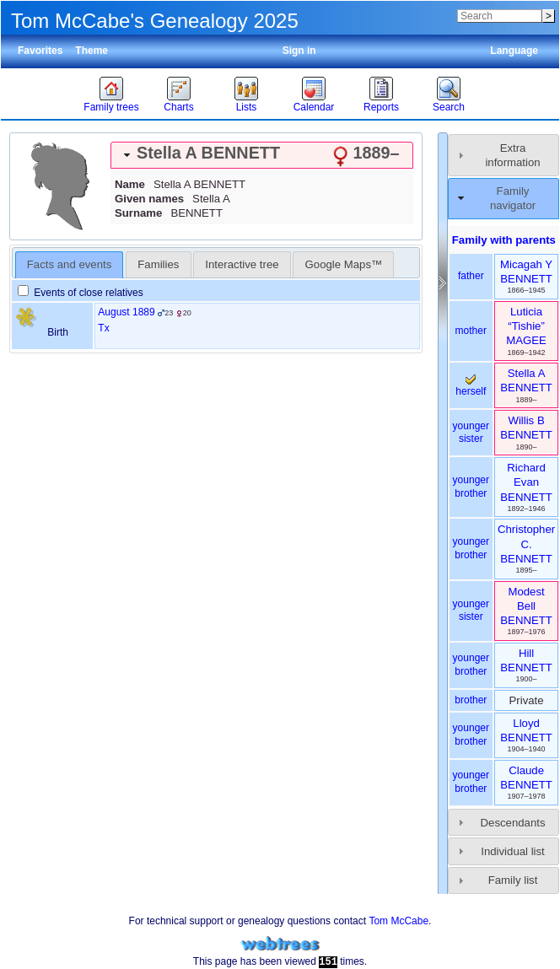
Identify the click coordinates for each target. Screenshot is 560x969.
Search (449, 107)
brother (471, 700)
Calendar (314, 107)
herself (471, 386)
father (471, 276)
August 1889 (126, 312)
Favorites (40, 51)
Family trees (111, 107)
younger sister (471, 433)
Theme (92, 51)
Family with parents (504, 240)
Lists (247, 107)
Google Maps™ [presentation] (344, 264)
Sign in (299, 51)
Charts (178, 107)
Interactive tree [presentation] (242, 264)
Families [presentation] (158, 264)
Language (514, 51)
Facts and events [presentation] (69, 264)
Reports (381, 107)
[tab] (262, 155)
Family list (513, 880)
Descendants (513, 823)
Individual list (513, 851)
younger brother (471, 487)
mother (471, 331)
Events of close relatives (81, 293)
